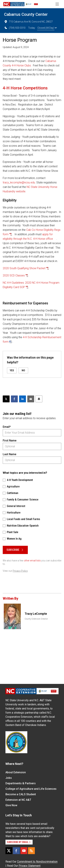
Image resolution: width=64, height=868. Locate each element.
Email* (7, 427)
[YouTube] (24, 851)
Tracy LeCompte (36, 614)
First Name (10, 441)
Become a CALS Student (21, 794)
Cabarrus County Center (26, 14)
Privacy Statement (30, 866)
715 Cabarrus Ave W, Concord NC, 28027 (28, 22)
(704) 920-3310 (15, 28)
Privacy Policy (20, 571)
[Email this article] (31, 399)
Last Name (9, 454)
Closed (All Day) (47, 28)
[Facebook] (16, 851)
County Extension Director (36, 619)
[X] (9, 851)
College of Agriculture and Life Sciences (31, 789)
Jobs (9, 778)
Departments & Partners (21, 783)
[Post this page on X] (6, 399)
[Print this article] (39, 399)
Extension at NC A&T (18, 800)
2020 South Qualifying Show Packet (24, 268)
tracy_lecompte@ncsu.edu (19, 182)
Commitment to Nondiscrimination (37, 862)
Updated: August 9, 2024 (16, 47)
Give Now (11, 805)
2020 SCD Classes (14, 275)
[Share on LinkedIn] (23, 399)
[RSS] (31, 851)
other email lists (32, 561)
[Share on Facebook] (14, 399)
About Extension (16, 772)
